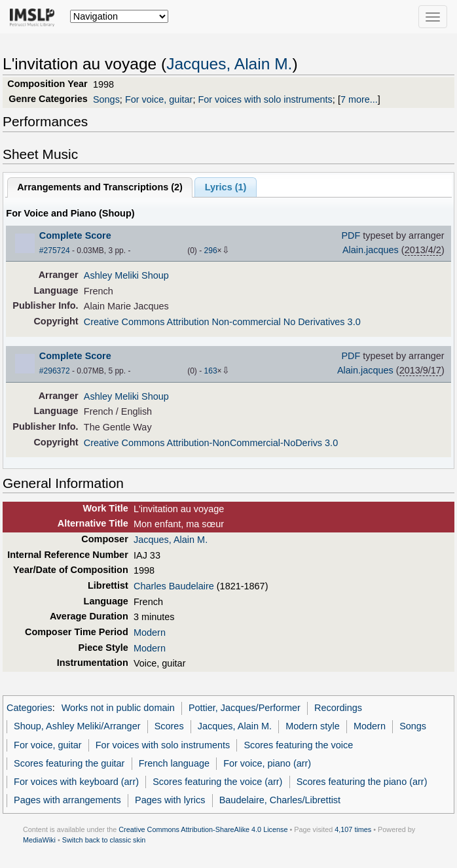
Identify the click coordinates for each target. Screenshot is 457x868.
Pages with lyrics (170, 800)
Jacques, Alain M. (229, 64)
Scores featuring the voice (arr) (217, 782)
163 (211, 371)
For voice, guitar (159, 99)
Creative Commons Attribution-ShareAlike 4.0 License (203, 829)
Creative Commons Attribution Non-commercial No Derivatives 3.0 (222, 322)
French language (174, 763)
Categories (29, 708)
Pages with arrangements (67, 800)
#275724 (55, 251)
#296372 (55, 371)
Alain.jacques (371, 250)
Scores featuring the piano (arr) (362, 782)
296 (211, 251)
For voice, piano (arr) (267, 763)
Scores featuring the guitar (69, 763)
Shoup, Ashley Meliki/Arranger (77, 726)
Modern (150, 633)
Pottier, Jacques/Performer (245, 708)
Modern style (313, 726)
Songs (106, 99)
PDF (351, 235)
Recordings (338, 708)
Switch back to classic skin (104, 840)
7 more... (359, 99)
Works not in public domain (118, 708)
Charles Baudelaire (174, 586)
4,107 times (353, 829)
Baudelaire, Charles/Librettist (280, 800)
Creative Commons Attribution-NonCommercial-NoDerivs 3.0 (211, 443)
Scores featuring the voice (298, 745)
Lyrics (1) (226, 187)
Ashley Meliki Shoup (126, 275)
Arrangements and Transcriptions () (100, 187)
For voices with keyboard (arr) (76, 782)
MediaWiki (39, 840)
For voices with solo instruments (265, 99)
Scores (169, 726)
